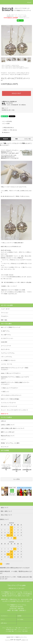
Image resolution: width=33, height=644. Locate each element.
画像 (16, 139)
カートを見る (20, 619)
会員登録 (19, 616)
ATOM (26, 631)
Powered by (16, 640)
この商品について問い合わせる (8, 130)
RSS (23, 631)
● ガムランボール (16, 65)
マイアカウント (4, 616)
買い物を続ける (5, 132)
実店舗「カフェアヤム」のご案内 (10, 443)
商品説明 (5, 139)
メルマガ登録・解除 (10, 631)
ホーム (3, 65)
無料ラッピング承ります (8, 432)
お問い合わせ (4, 623)
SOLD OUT (16, 93)
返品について (5, 108)
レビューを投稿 (5, 124)
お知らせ (3, 421)
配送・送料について (20, 628)
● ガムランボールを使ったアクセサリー (21, 68)
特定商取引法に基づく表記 (8, 110)
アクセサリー (8, 65)
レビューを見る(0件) (6, 121)
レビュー (3, 439)
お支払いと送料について (8, 425)
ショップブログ (18, 631)
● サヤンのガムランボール (18, 67)
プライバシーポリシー (22, 630)
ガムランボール (9, 67)
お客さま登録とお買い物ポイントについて (13, 428)
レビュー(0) (27, 139)
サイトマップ (5, 447)
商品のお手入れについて (8, 436)
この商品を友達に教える (7, 128)
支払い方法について (10, 628)
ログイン (3, 619)
